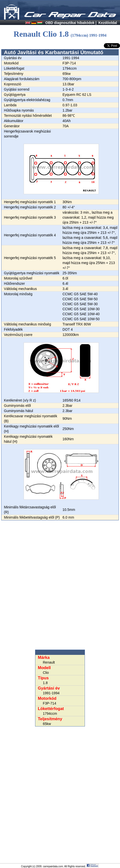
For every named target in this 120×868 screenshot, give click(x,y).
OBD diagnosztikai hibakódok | (71, 23)
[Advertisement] (60, 585)
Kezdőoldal (108, 23)
